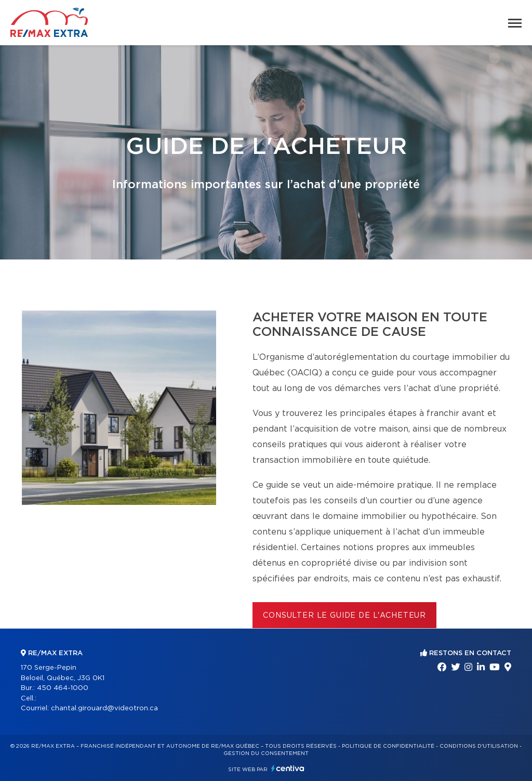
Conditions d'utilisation (479, 746)
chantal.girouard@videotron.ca (104, 708)
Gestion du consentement (266, 753)
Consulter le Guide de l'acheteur (344, 616)
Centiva (288, 768)
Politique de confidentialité (388, 746)
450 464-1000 (63, 688)
